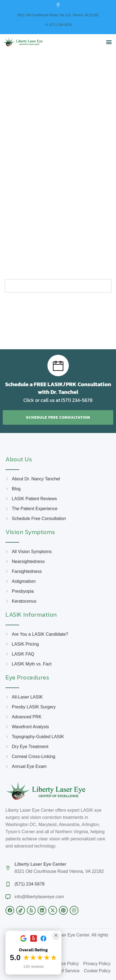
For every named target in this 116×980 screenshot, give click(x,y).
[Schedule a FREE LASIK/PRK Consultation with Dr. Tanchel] (58, 366)
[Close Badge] (56, 935)
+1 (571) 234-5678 (58, 25)
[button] (109, 42)
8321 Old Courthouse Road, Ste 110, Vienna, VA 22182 (58, 15)
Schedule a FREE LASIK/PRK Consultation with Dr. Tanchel (58, 388)
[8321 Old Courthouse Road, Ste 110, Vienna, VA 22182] (58, 5)
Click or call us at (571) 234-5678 (58, 400)
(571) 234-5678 (29, 884)
